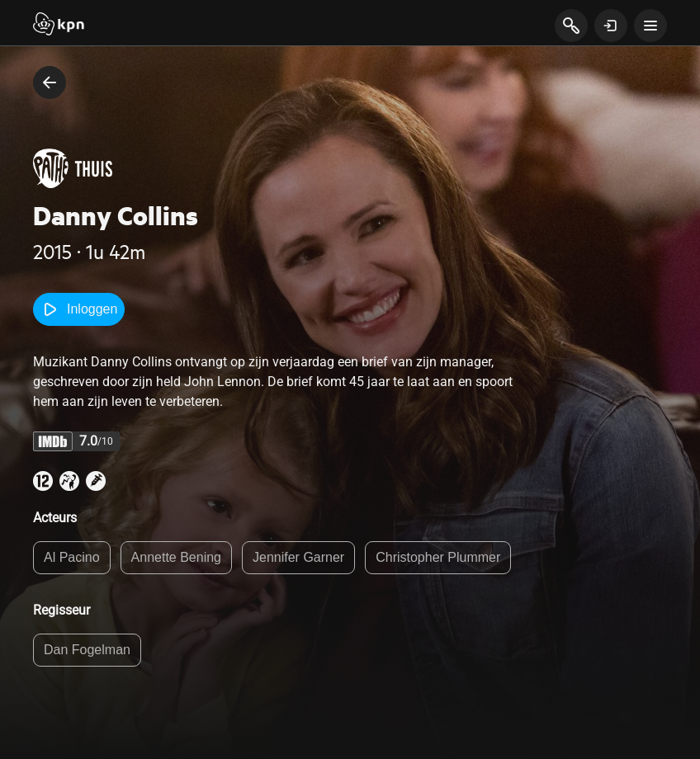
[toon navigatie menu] (650, 26)
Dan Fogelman (87, 650)
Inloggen (79, 309)
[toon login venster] (611, 26)
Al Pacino (72, 557)
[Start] (59, 26)
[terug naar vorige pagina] (50, 82)
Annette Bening (176, 557)
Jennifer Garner (298, 557)
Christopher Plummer (438, 557)
